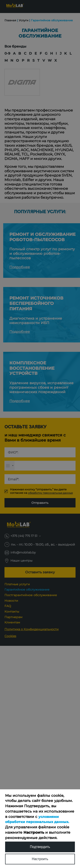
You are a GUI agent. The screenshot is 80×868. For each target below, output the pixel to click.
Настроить (40, 859)
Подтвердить (40, 846)
